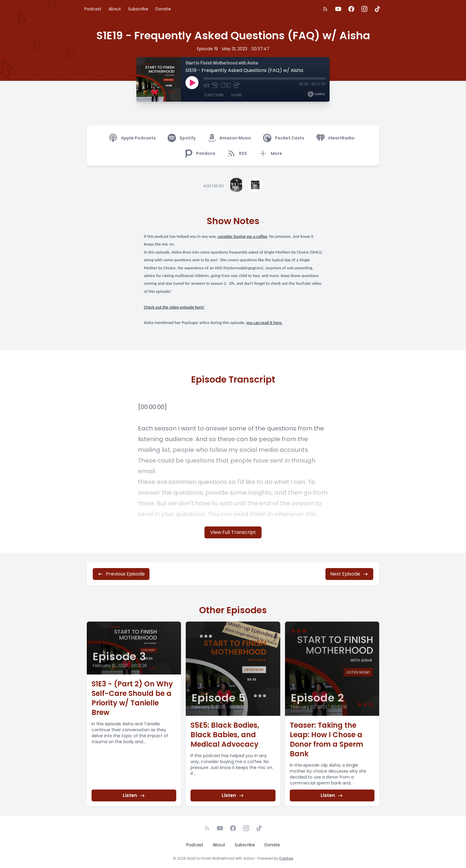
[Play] (192, 83)
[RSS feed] (325, 9)
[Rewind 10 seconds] (215, 85)
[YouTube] (338, 9)
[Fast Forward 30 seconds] (237, 85)
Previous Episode (121, 574)
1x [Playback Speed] (226, 85)
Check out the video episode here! (174, 307)
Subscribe (138, 9)
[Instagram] (364, 9)
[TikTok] (377, 9)
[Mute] (206, 85)
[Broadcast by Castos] (316, 94)
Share (237, 95)
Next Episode (349, 574)
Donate (163, 9)
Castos (286, 858)
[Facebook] (351, 9)
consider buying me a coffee (242, 236)
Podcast (93, 9)
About (115, 9)
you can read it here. (264, 323)
